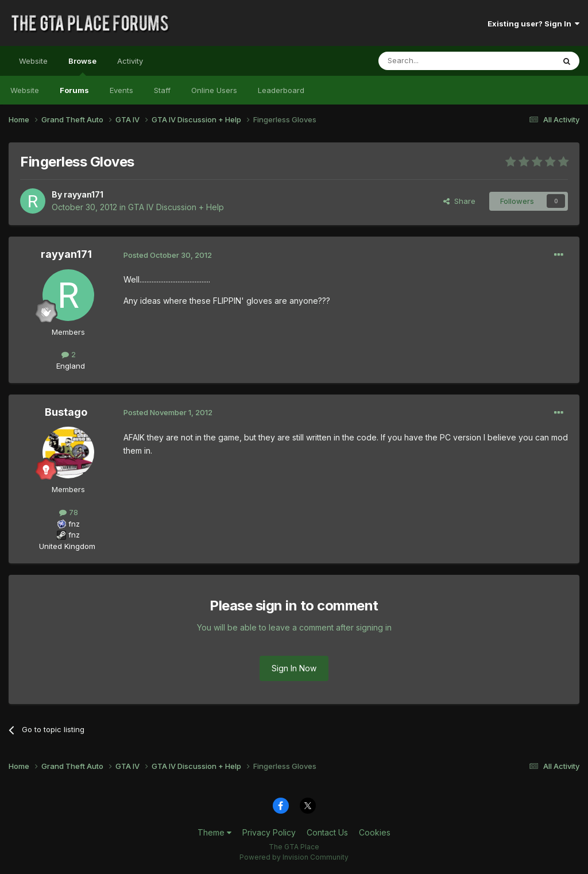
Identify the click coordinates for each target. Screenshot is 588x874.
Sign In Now (294, 668)
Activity (130, 61)
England (67, 366)
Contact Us (327, 832)
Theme (214, 832)
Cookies (375, 832)
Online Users (214, 90)
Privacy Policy (269, 832)
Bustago (66, 412)
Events (121, 90)
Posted (168, 255)
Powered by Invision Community (294, 857)
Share (459, 201)
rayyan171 (84, 194)
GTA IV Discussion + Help (176, 207)
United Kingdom (67, 546)
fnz (74, 524)
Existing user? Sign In (533, 24)
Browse (82, 66)
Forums (74, 90)
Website (33, 61)
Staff (162, 90)
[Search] (437, 61)
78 (69, 512)
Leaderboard (281, 90)
